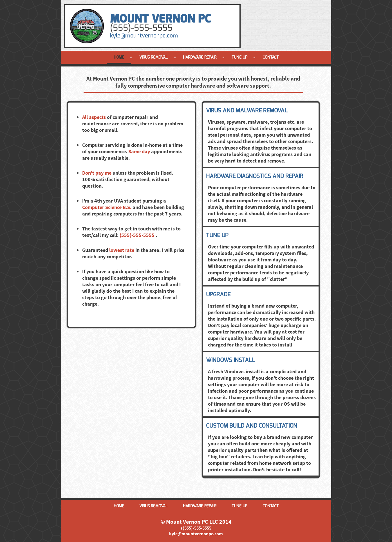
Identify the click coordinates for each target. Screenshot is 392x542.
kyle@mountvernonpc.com (144, 36)
